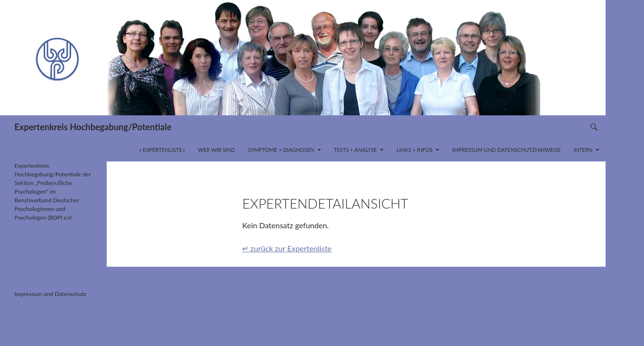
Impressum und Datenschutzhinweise (507, 150)
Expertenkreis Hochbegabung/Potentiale (93, 127)
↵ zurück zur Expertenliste (287, 248)
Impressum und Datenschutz (50, 294)
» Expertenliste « (162, 150)
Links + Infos (415, 150)
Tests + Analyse (355, 150)
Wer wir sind (217, 150)
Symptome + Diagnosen (281, 150)
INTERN (583, 150)
